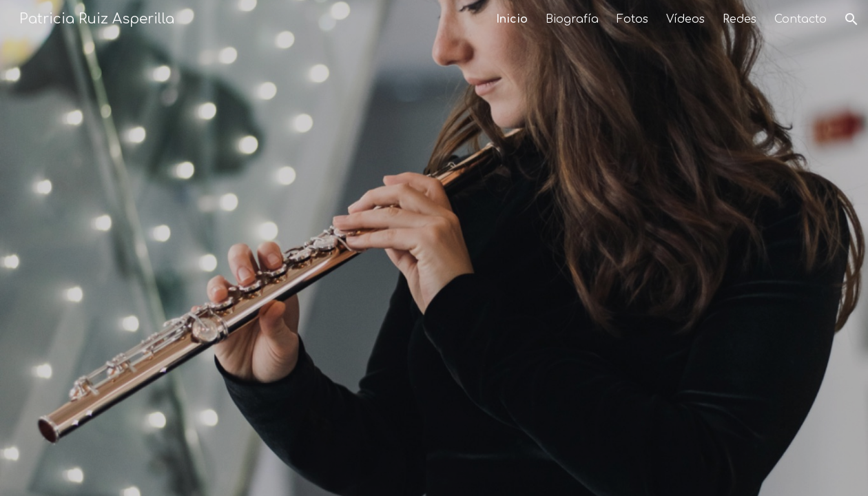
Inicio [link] (512, 19)
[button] (851, 19)
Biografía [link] (572, 19)
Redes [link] (740, 19)
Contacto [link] (800, 19)
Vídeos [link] (685, 19)
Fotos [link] (632, 19)
